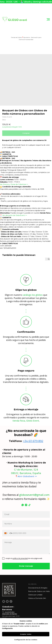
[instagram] (26, 505)
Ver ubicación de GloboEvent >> (15, 215)
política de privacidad (20, 558)
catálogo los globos (33, 295)
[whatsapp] (23, 505)
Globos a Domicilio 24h (37, 598)
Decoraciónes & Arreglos (38, 588)
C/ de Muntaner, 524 (26, 470)
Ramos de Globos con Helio (39, 591)
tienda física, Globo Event (26, 421)
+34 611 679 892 (33, 441)
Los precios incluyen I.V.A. (12, 127)
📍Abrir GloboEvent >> (26, 476)
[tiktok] (29, 505)
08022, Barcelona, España (26, 473)
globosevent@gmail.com (34, 495)
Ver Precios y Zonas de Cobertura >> (14, 184)
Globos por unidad (35, 595)
